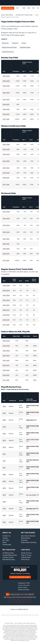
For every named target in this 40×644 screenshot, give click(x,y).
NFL (18, 8)
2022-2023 (6, 93)
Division (24, 43)
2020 (4, 474)
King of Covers (26, 555)
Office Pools (25, 559)
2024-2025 (6, 81)
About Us (7, 533)
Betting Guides (28, 533)
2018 (4, 502)
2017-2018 (6, 119)
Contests (26, 550)
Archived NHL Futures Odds (24, 15)
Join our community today (20, 577)
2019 (4, 495)
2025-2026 (6, 76)
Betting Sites (9, 550)
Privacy (9, 597)
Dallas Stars (30, 420)
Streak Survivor (26, 553)
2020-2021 (6, 104)
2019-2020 (6, 109)
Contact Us (6, 536)
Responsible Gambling (29, 542)
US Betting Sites (8, 553)
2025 (4, 406)
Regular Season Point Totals (9, 47)
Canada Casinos (8, 557)
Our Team (6, 540)
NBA (24, 8)
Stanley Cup (5, 43)
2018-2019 (6, 114)
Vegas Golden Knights (33, 405)
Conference (15, 43)
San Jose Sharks (31, 495)
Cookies (24, 597)
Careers (5, 538)
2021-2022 (6, 100)
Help (5, 597)
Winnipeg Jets (31, 509)
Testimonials (7, 545)
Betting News (26, 538)
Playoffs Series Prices (8, 52)
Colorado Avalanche (33, 460)
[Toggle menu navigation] (38, 3)
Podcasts (24, 540)
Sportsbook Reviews (28, 536)
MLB (29, 8)
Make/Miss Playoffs (25, 47)
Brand (5, 542)
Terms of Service (17, 597)
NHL (34, 8)
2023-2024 (6, 86)
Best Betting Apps (9, 559)
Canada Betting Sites (10, 555)
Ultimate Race (26, 557)
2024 (4, 420)
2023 (4, 427)
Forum (34, 597)
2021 (4, 454)
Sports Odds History (7, 15)
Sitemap (30, 597)
